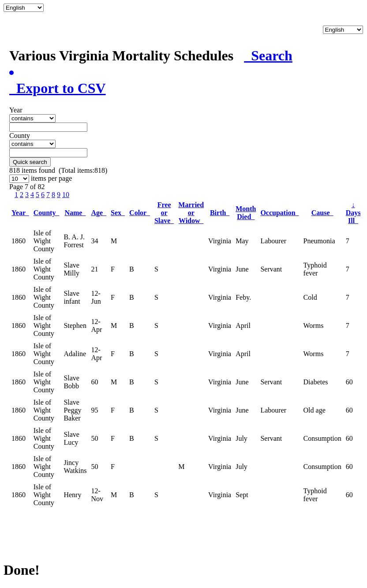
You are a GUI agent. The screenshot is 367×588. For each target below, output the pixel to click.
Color (140, 213)
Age (99, 213)
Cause (322, 213)
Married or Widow (191, 213)
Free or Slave (164, 213)
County (47, 213)
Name (75, 213)
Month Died (246, 213)
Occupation (279, 213)
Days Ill (353, 213)
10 (66, 195)
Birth (220, 213)
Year (20, 213)
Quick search (30, 162)
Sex (118, 213)
